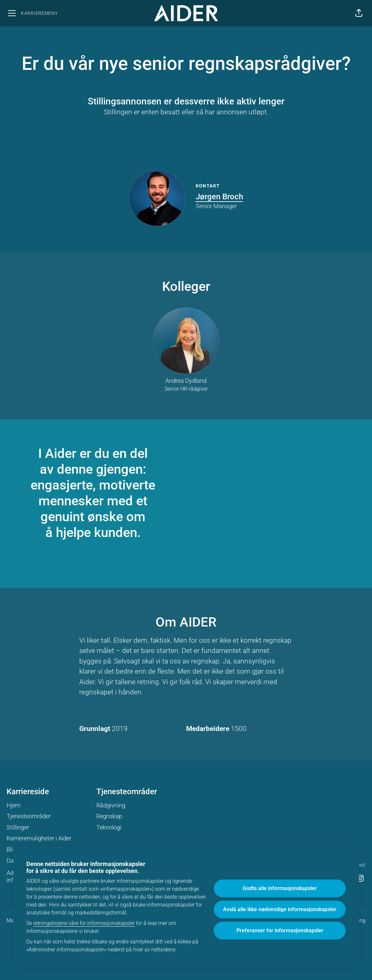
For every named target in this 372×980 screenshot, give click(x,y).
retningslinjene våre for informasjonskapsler (84, 923)
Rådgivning (111, 805)
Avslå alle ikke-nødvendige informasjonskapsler (280, 909)
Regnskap (109, 816)
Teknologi (109, 827)
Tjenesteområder (29, 816)
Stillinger (18, 827)
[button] (359, 13)
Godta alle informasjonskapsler (280, 888)
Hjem (13, 805)
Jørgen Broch (219, 197)
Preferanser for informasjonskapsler (280, 930)
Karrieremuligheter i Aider (39, 838)
